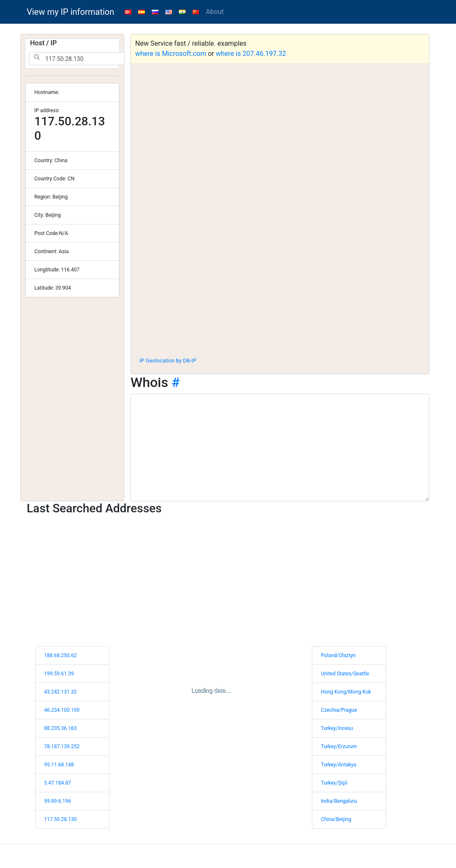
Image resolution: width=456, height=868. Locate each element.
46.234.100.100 (62, 710)
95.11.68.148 (59, 765)
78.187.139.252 (62, 746)
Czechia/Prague (339, 710)
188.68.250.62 (60, 655)
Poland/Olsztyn (338, 655)
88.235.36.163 (60, 728)
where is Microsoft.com (171, 54)
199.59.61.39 (59, 674)
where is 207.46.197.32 (251, 54)
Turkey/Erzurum (339, 746)
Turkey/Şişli (334, 783)
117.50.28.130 (60, 819)
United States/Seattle (345, 674)
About (215, 12)
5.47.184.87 (57, 783)
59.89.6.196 (57, 801)
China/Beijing (336, 819)
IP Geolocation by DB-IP (168, 361)
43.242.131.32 (60, 692)
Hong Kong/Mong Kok (346, 692)
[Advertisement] (280, 287)
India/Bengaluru (339, 801)
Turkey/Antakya (338, 765)
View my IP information (71, 12)
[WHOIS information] (280, 448)
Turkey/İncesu (337, 728)
